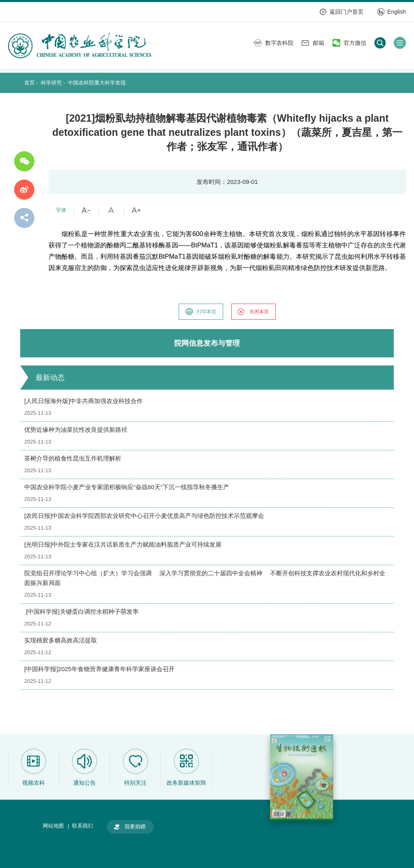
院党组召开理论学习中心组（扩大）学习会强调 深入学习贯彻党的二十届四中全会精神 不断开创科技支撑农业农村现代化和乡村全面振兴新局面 (205, 578)
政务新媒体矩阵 (186, 783)
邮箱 (313, 43)
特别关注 (135, 783)
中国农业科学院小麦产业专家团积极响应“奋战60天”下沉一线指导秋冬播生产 (127, 487)
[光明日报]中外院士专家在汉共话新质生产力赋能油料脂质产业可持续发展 (123, 544)
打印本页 (201, 312)
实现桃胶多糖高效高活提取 (61, 640)
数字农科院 (274, 43)
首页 (30, 83)
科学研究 (51, 83)
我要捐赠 (129, 827)
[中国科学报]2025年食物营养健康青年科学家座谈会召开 (99, 669)
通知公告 (84, 783)
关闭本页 (253, 312)
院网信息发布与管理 (207, 343)
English (392, 12)
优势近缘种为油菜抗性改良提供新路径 (76, 430)
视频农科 (34, 783)
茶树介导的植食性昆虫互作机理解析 (73, 458)
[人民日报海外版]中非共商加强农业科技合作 (83, 401)
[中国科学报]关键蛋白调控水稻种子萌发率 (81, 611)
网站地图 (53, 826)
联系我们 (82, 826)
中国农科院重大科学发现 (97, 83)
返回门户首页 (341, 12)
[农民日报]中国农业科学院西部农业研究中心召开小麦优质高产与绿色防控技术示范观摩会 (144, 516)
